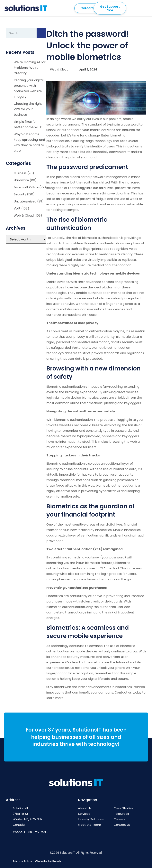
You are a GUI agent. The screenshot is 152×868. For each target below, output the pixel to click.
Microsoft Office (26, 187)
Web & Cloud (24, 215)
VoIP (17, 208)
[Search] (41, 33)
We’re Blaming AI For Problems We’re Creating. (30, 68)
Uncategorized (25, 201)
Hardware (21, 180)
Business (20, 173)
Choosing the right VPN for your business (28, 109)
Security (20, 194)
